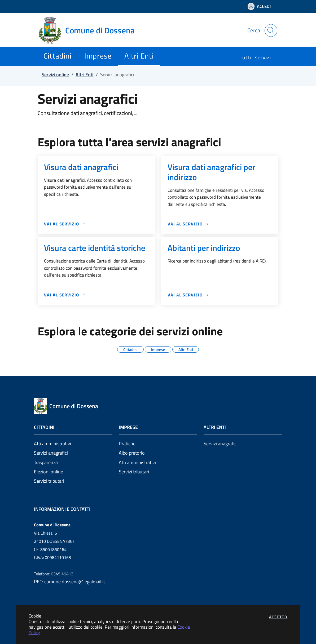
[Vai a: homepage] (90, 30)
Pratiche (127, 444)
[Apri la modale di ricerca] (271, 30)
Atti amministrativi (52, 444)
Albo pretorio (132, 453)
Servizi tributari (49, 481)
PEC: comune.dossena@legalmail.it (69, 582)
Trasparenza (46, 462)
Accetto (278, 617)
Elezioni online (49, 472)
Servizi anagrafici (51, 453)
